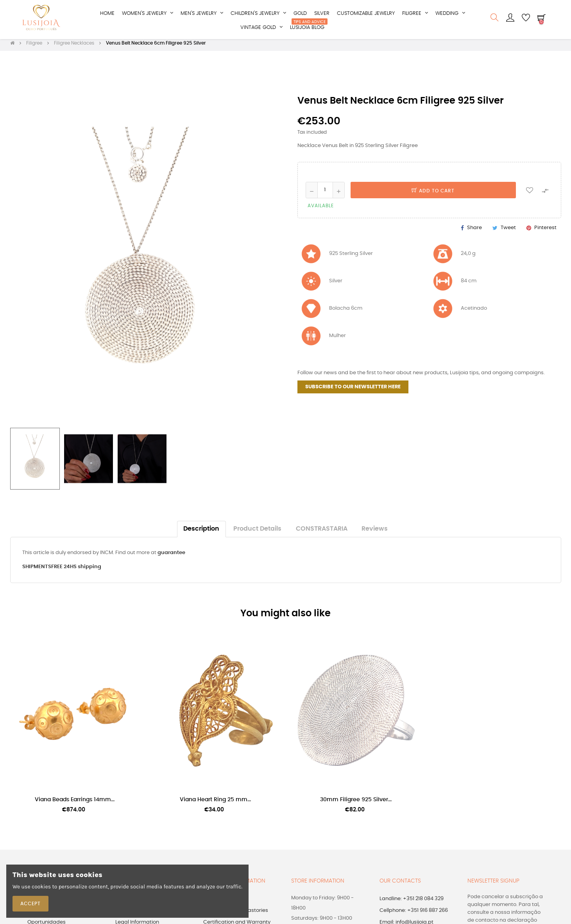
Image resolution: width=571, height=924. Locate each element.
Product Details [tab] (257, 533)
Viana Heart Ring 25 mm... (215, 804)
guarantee (171, 557)
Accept (30, 904)
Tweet (508, 231)
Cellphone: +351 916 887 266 (414, 914)
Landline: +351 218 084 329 (412, 902)
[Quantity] (325, 194)
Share (474, 231)
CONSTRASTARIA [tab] (322, 533)
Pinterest (545, 231)
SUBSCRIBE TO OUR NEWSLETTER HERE (353, 391)
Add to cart (433, 194)
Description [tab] (201, 533)
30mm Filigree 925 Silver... (356, 804)
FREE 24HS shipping (76, 571)
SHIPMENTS (37, 571)
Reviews (375, 533)
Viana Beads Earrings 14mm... (75, 804)
